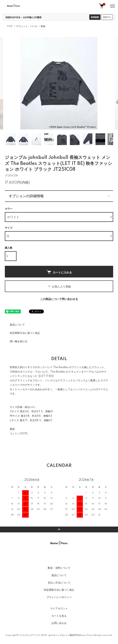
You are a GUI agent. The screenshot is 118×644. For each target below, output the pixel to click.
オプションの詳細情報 (26, 196)
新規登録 (95, 17)
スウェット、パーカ (27, 26)
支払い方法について (59, 583)
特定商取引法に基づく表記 (25, 333)
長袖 (43, 26)
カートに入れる (59, 272)
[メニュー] (112, 6)
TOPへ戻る (59, 529)
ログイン (107, 17)
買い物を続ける (19, 341)
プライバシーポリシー (59, 597)
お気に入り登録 (59, 287)
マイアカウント (59, 609)
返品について (17, 325)
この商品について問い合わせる (59, 299)
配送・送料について (59, 568)
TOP (10, 26)
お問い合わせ (59, 623)
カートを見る (59, 616)
